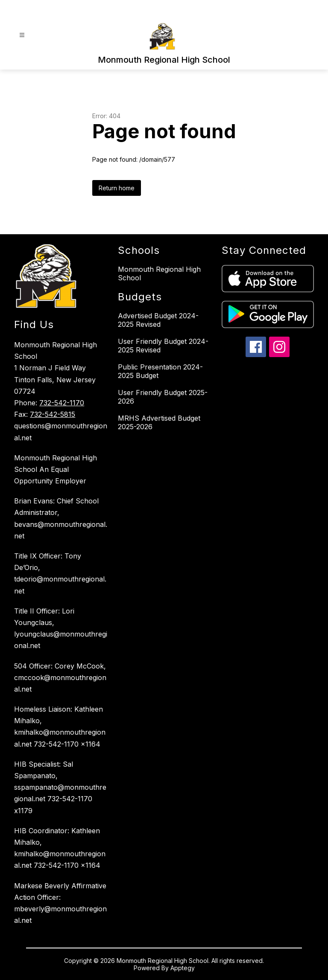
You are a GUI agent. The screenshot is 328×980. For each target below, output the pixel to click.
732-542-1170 (62, 403)
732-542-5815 (53, 414)
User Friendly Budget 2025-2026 (163, 397)
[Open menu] (22, 35)
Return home (117, 188)
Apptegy (183, 968)
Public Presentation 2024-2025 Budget (160, 371)
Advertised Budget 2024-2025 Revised (158, 320)
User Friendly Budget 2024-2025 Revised (163, 346)
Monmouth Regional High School (159, 273)
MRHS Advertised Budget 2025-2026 (159, 422)
